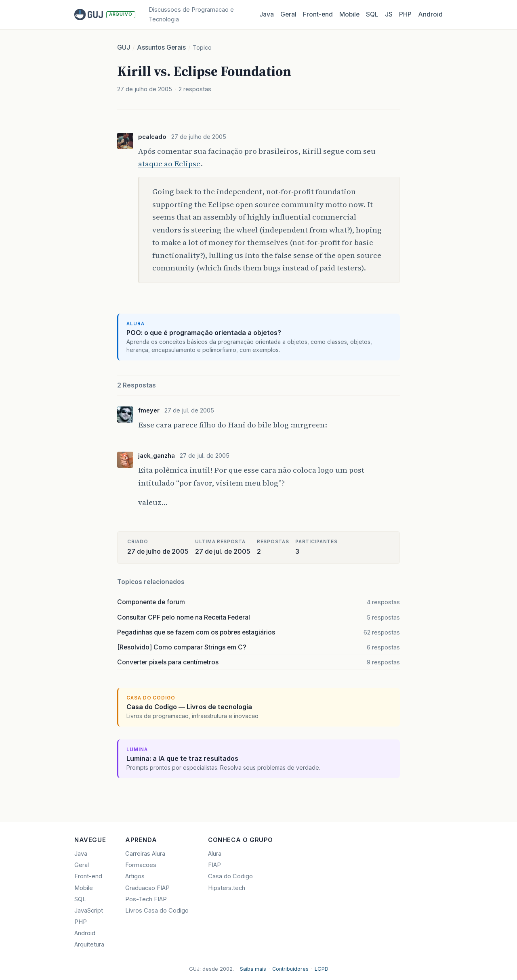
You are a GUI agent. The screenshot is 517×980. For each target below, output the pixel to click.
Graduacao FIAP (147, 888)
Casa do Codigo (230, 876)
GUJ (124, 47)
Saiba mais (253, 969)
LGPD (322, 969)
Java (267, 14)
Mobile (349, 14)
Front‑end (318, 14)
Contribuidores (290, 969)
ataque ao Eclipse (169, 163)
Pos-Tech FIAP (146, 899)
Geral (288, 14)
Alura (215, 854)
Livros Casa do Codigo (157, 911)
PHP (405, 14)
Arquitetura (89, 944)
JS (389, 14)
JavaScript (89, 911)
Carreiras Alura (145, 854)
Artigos (135, 876)
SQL (372, 14)
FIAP (214, 865)
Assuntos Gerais (161, 47)
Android (430, 14)
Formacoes (141, 865)
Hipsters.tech (227, 888)
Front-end (88, 876)
